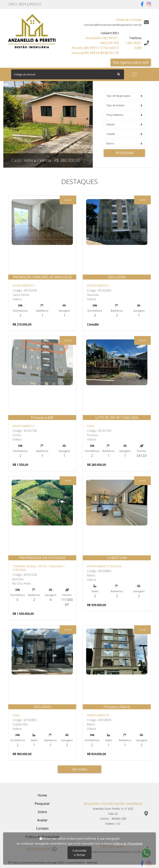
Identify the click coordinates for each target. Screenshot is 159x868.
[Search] (68, 74)
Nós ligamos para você (131, 62)
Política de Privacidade (128, 843)
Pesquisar (124, 153)
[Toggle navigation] (135, 74)
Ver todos (80, 769)
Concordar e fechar (79, 853)
